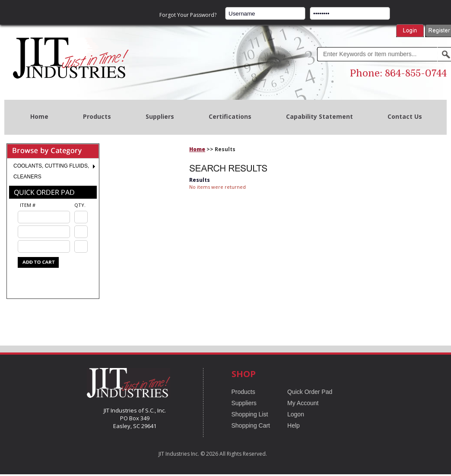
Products (97, 116)
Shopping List (250, 414)
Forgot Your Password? (188, 15)
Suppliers (160, 116)
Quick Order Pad (310, 392)
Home (39, 116)
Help (294, 425)
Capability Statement (319, 116)
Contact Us (405, 116)
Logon (296, 414)
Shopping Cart (251, 425)
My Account (303, 403)
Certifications (230, 116)
